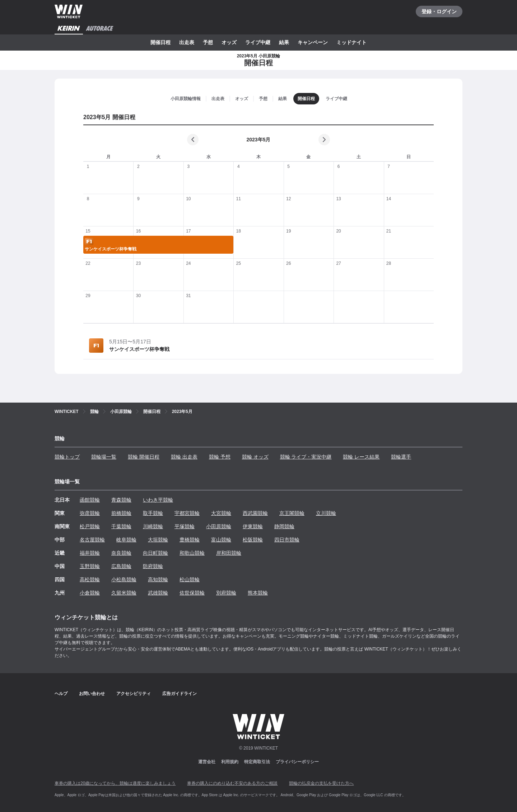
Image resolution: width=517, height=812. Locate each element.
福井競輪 (90, 553)
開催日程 (160, 42)
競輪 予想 (220, 457)
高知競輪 (158, 579)
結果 (284, 42)
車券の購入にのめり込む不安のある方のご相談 (232, 783)
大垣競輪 (158, 540)
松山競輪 (190, 579)
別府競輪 (226, 593)
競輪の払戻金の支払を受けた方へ (321, 783)
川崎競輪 (153, 526)
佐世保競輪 (192, 593)
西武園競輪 (255, 513)
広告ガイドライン (180, 694)
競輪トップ (67, 457)
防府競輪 (153, 566)
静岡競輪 (284, 526)
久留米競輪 (124, 593)
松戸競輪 (90, 526)
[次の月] (324, 140)
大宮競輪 (221, 513)
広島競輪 (121, 566)
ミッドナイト (351, 42)
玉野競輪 (90, 566)
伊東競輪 (253, 526)
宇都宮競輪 (187, 513)
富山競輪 (221, 540)
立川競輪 (326, 513)
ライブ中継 (258, 42)
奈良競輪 (121, 553)
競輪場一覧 (104, 457)
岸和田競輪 (229, 553)
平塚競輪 (185, 526)
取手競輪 (153, 513)
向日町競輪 (155, 553)
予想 (208, 42)
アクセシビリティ (134, 694)
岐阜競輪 (126, 540)
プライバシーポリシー (297, 762)
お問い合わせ (92, 694)
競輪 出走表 (184, 457)
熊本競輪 (258, 593)
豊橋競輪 (190, 540)
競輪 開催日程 (144, 457)
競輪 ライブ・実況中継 (306, 457)
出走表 (187, 42)
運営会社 (207, 762)
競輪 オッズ (255, 457)
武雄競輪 (158, 593)
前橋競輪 (121, 513)
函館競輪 (90, 500)
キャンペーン (313, 42)
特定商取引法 (257, 762)
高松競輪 (90, 579)
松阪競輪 (253, 540)
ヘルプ (61, 694)
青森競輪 (121, 500)
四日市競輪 (287, 540)
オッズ (229, 42)
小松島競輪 (124, 579)
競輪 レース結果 (361, 457)
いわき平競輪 (158, 500)
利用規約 (230, 762)
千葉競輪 (121, 526)
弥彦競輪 (90, 513)
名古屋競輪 (92, 540)
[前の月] (193, 140)
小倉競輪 (90, 593)
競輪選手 (401, 457)
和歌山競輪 (192, 553)
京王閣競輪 (292, 513)
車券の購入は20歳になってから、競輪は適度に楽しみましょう (115, 783)
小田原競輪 (219, 526)
